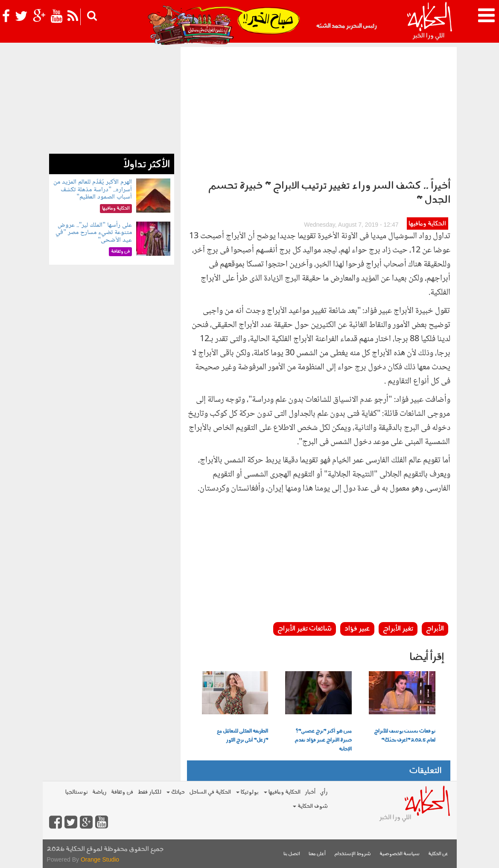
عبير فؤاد (357, 629)
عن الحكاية (438, 854)
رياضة (99, 792)
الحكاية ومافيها (427, 224)
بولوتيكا (247, 792)
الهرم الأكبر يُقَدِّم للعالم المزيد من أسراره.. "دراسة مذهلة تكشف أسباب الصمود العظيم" (93, 190)
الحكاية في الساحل (210, 792)
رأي (324, 792)
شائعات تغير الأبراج (305, 629)
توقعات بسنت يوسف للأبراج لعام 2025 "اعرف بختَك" (405, 736)
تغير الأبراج (398, 629)
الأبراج (435, 629)
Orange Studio (100, 859)
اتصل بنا (292, 854)
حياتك (176, 792)
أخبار (310, 792)
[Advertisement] (319, 111)
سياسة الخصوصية (400, 854)
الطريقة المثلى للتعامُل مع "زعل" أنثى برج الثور (242, 736)
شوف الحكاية (310, 806)
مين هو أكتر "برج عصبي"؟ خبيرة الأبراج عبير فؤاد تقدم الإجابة (323, 740)
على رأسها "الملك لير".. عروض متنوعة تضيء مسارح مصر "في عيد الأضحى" (94, 233)
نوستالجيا (77, 792)
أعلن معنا (317, 854)
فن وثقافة (122, 792)
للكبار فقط (149, 792)
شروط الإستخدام (353, 854)
